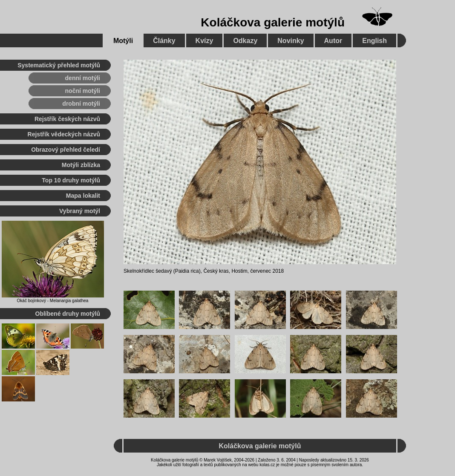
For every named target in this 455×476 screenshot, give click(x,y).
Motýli (123, 41)
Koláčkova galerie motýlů (273, 22)
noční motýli (83, 91)
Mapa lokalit (83, 196)
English (374, 41)
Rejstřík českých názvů (67, 119)
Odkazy (245, 41)
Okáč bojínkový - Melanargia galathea (53, 301)
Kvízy (204, 41)
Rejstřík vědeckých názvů (64, 134)
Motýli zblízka (81, 165)
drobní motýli (81, 104)
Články (164, 41)
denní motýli (83, 78)
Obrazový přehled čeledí (66, 150)
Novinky (291, 41)
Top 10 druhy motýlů (71, 180)
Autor (333, 41)
